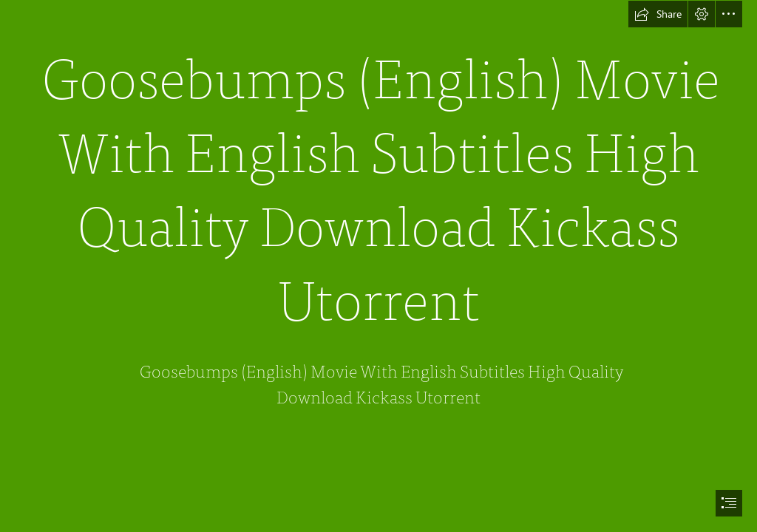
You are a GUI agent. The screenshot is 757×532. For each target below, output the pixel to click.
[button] (658, 14)
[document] (378, 266)
